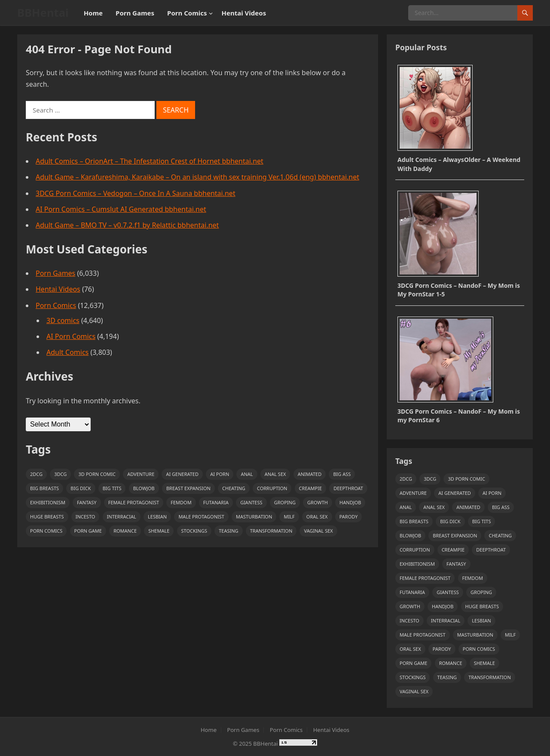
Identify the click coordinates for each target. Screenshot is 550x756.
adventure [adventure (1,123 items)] (141, 474)
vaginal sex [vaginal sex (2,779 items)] (318, 531)
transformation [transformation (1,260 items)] (271, 531)
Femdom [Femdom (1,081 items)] (181, 502)
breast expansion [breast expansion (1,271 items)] (188, 488)
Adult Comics (67, 352)
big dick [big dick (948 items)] (81, 488)
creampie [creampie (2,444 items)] (310, 488)
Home (93, 13)
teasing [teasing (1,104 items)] (228, 531)
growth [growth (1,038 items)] (318, 502)
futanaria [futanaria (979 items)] (216, 502)
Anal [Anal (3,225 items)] (247, 474)
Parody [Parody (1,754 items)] (349, 517)
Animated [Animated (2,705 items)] (310, 474)
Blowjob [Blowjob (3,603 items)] (144, 488)
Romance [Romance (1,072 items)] (125, 531)
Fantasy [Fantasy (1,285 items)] (87, 502)
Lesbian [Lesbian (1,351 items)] (157, 517)
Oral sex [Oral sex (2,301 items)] (317, 517)
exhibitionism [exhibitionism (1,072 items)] (48, 502)
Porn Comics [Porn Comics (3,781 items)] (46, 531)
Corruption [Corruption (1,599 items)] (272, 488)
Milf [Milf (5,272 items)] (289, 517)
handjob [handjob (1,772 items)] (350, 502)
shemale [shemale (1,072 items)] (159, 531)
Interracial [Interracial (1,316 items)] (122, 517)
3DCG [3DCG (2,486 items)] (60, 474)
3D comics (63, 320)
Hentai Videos (244, 13)
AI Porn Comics (71, 336)
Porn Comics (187, 13)
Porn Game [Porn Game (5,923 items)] (88, 531)
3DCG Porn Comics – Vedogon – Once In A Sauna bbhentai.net (136, 193)
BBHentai (43, 13)
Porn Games (135, 13)
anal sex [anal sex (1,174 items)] (275, 474)
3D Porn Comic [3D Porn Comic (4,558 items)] (97, 474)
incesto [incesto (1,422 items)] (86, 517)
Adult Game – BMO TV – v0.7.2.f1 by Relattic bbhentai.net (127, 225)
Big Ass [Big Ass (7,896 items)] (342, 474)
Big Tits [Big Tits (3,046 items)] (112, 488)
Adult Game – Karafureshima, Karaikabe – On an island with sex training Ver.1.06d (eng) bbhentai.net (197, 177)
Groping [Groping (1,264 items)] (285, 502)
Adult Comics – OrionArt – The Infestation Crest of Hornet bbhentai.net (150, 161)
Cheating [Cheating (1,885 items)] (234, 488)
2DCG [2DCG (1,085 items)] (36, 474)
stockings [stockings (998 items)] (194, 531)
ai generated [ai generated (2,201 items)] (182, 474)
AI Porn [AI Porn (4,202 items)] (220, 474)
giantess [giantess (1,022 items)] (251, 502)
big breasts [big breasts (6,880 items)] (44, 488)
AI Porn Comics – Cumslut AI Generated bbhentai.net (121, 209)
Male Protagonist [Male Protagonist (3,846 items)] (201, 517)
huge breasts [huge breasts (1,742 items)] (47, 517)
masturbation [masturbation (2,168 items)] (254, 517)
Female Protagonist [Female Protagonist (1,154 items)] (134, 502)
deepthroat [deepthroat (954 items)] (348, 488)
